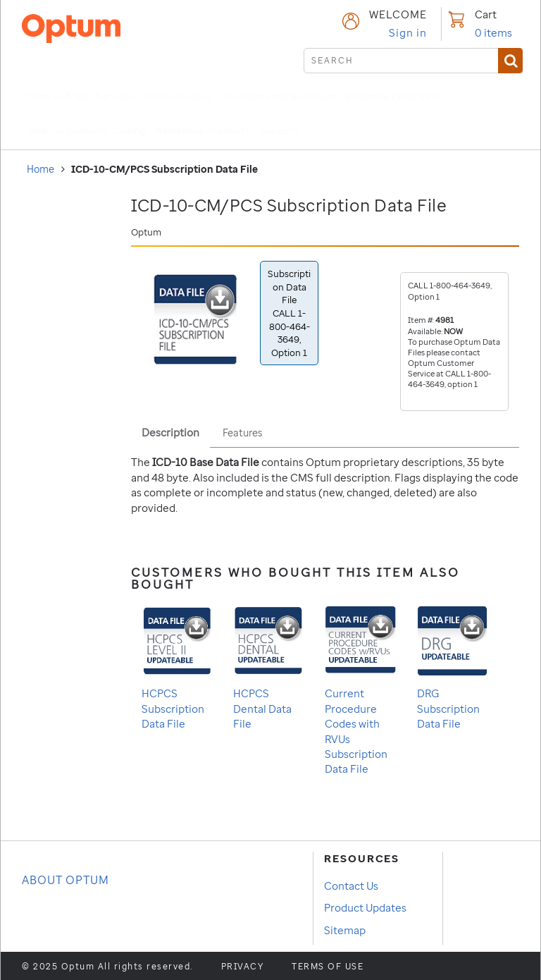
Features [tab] (242, 433)
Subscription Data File (289, 313)
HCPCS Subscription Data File (177, 667)
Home (41, 169)
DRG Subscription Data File (452, 667)
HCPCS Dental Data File (268, 667)
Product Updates (365, 907)
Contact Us (351, 886)
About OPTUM (66, 880)
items (493, 32)
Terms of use (328, 967)
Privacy (243, 967)
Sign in (408, 32)
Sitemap (345, 930)
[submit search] (413, 61)
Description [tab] (170, 432)
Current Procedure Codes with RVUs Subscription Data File (360, 689)
